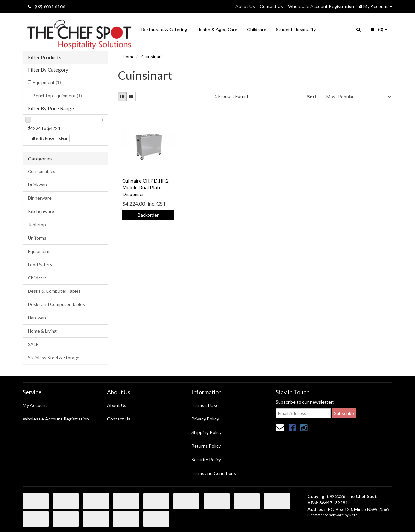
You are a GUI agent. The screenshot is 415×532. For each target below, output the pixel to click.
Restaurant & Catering (164, 29)
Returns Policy (206, 446)
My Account (35, 405)
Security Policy (206, 460)
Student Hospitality (296, 29)
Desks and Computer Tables (56, 304)
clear (63, 138)
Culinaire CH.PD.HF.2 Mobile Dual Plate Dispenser (145, 187)
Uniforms (37, 238)
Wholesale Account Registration (321, 6)
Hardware (38, 318)
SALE (33, 344)
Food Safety (40, 264)
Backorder (148, 215)
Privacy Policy (205, 419)
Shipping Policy (207, 432)
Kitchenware (41, 211)
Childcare (257, 29)
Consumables (42, 171)
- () (379, 29)
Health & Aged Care (217, 29)
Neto (353, 515)
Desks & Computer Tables (54, 291)
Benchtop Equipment (57, 95)
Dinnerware (40, 198)
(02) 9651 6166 (46, 6)
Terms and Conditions (214, 473)
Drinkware (38, 185)
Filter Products (45, 57)
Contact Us (271, 6)
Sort (312, 96)
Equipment (47, 82)
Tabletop (37, 225)
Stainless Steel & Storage (54, 357)
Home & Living (42, 331)
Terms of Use (205, 405)
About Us (245, 6)
